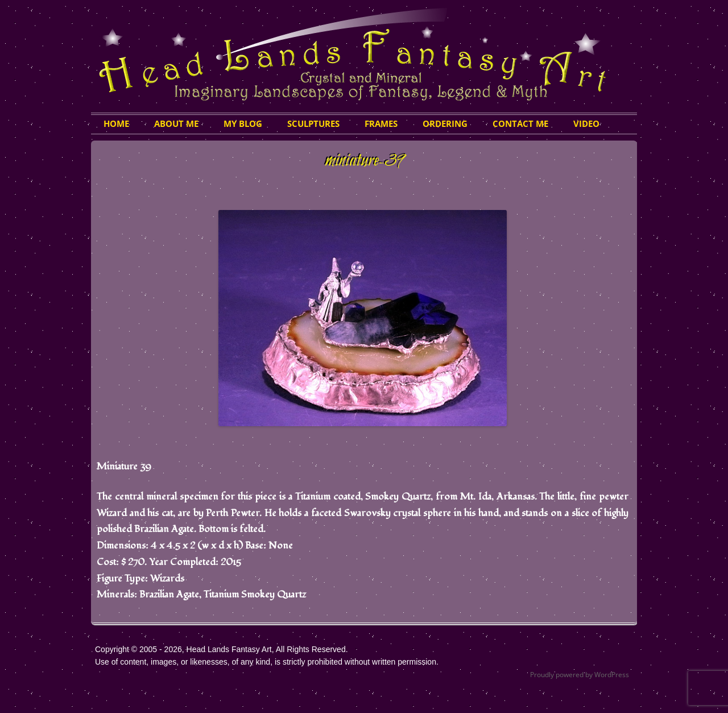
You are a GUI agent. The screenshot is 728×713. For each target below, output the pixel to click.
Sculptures (313, 123)
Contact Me (520, 123)
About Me (176, 123)
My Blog (243, 123)
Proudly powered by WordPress (580, 675)
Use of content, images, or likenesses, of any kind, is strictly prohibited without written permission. (267, 662)
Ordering (445, 123)
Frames (381, 123)
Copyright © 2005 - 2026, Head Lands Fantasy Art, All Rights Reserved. (222, 649)
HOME (116, 123)
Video (586, 123)
